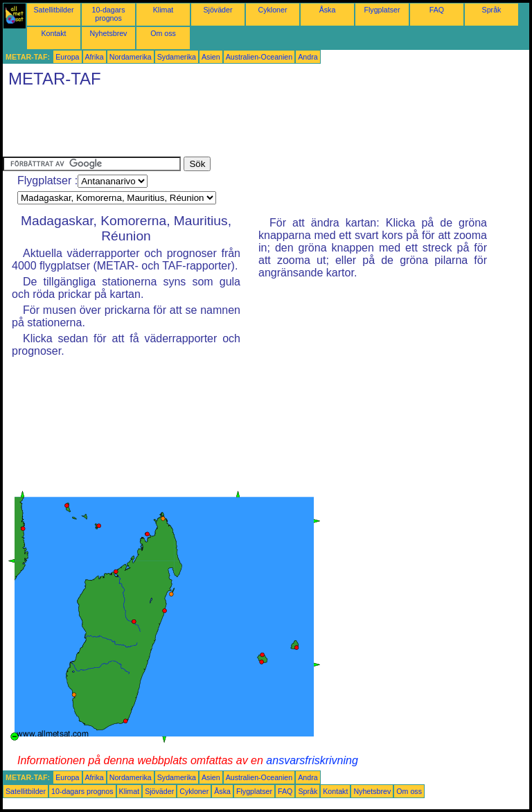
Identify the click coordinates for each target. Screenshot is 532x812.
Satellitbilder (53, 10)
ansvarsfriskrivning (312, 760)
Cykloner (272, 10)
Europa (67, 57)
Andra (308, 57)
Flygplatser (382, 10)
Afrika (95, 57)
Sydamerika (177, 57)
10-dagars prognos (109, 14)
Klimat (163, 10)
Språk (492, 10)
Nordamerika (131, 57)
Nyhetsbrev (109, 33)
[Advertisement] (255, 125)
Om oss (163, 33)
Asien (211, 57)
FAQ (437, 10)
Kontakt (53, 33)
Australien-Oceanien (259, 57)
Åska (328, 10)
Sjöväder (218, 10)
